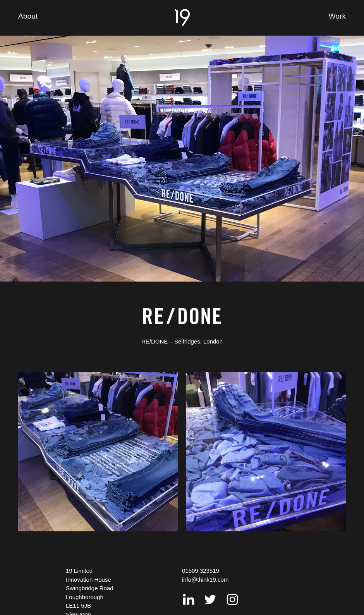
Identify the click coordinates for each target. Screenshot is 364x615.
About (28, 16)
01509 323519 (201, 571)
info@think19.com (205, 580)
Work (337, 16)
